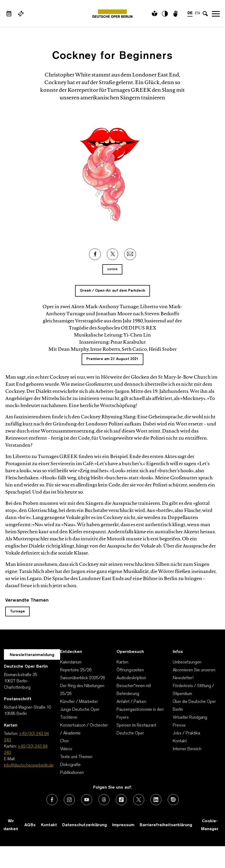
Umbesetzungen (187, 662)
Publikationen (72, 773)
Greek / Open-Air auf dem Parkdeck (112, 291)
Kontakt (180, 741)
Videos (66, 749)
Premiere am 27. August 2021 (112, 359)
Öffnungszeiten (130, 670)
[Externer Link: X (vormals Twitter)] (139, 800)
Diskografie (70, 765)
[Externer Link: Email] (130, 254)
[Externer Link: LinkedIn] (156, 800)
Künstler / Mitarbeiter (79, 702)
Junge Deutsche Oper (80, 710)
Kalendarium (71, 662)
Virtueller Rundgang (190, 718)
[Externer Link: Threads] (104, 800)
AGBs (30, 825)
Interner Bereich (187, 749)
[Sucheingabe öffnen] (205, 14)
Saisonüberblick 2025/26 (83, 678)
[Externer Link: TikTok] (121, 800)
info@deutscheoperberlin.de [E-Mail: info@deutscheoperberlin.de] (29, 765)
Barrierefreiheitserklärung (166, 825)
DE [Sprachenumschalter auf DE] (190, 13)
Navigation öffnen (216, 14)
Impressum (123, 825)
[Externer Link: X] (113, 254)
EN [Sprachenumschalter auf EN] (198, 13)
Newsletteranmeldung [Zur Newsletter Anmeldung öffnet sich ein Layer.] (32, 655)
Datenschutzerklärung (85, 825)
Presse (179, 725)
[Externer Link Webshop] (21, 14)
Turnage (17, 611)
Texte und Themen (76, 757)
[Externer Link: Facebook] (95, 254)
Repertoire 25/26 (76, 670)
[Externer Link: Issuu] (173, 800)
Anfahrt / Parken (131, 702)
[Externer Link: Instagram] (69, 800)
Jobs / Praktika (186, 733)
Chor (64, 741)
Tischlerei (69, 718)
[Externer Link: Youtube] (87, 800)
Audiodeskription (131, 678)
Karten (122, 662)
